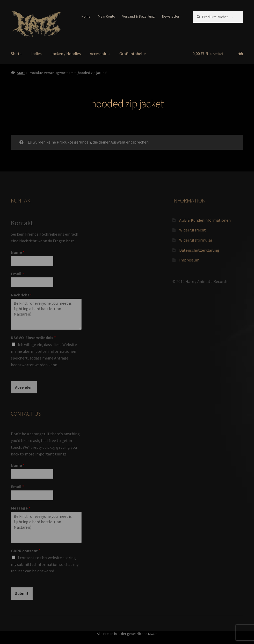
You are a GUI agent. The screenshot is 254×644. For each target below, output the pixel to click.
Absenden (24, 387)
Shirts (16, 54)
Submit (22, 593)
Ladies (36, 54)
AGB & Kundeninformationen (205, 220)
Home (86, 16)
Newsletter (171, 16)
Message (21, 508)
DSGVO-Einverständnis (33, 338)
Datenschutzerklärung (199, 250)
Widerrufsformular (196, 240)
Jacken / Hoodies (66, 54)
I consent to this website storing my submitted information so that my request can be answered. (45, 564)
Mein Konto (107, 16)
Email (17, 274)
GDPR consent (26, 551)
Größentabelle (133, 54)
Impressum (189, 260)
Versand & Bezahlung (139, 16)
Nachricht (21, 295)
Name (18, 252)
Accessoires (100, 54)
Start (21, 73)
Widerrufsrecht (193, 230)
